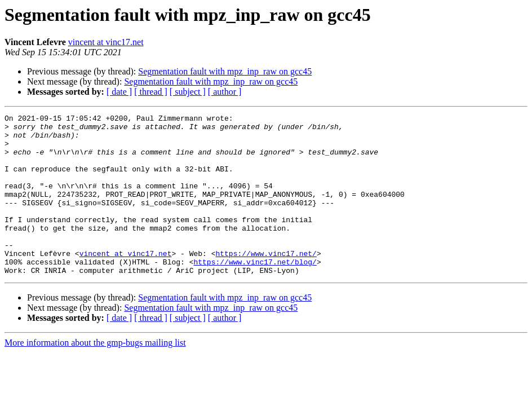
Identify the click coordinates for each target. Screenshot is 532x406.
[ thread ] (151, 92)
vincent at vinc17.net (106, 42)
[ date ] (119, 92)
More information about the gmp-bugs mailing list (95, 375)
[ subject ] (188, 92)
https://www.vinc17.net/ (266, 282)
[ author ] (225, 92)
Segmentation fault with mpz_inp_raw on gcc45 (225, 71)
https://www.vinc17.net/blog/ (255, 292)
